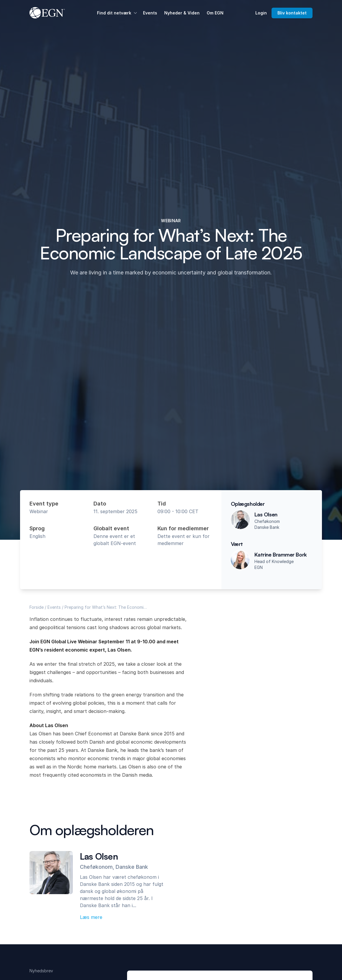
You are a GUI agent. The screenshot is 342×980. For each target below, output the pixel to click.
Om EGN (215, 13)
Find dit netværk (118, 13)
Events (150, 13)
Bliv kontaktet (292, 13)
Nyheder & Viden (182, 13)
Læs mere (91, 917)
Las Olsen (266, 514)
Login (261, 13)
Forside (37, 607)
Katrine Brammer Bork (281, 554)
